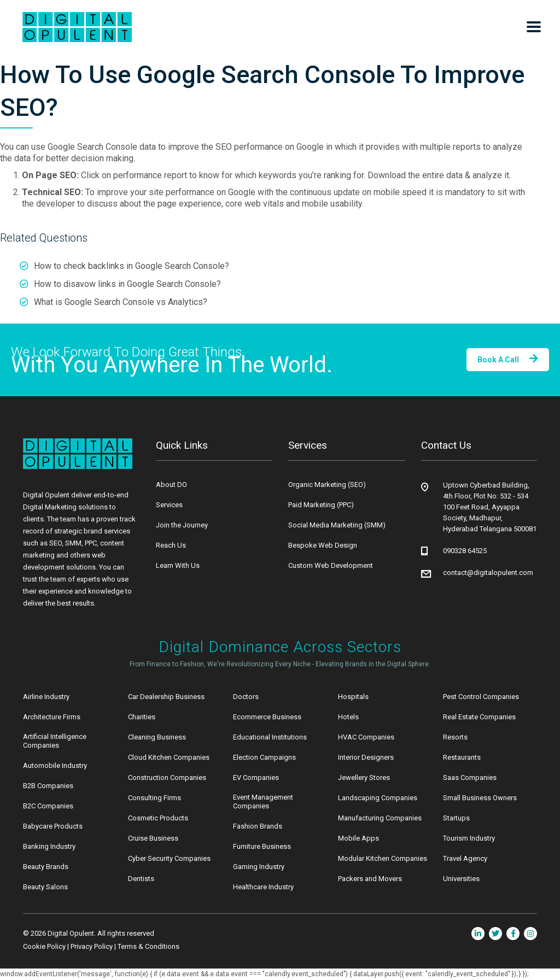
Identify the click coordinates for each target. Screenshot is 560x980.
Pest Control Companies (481, 697)
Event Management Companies (263, 802)
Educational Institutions (270, 737)
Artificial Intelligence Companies (55, 741)
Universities (461, 879)
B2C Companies (48, 806)
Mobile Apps (358, 838)
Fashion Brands (258, 826)
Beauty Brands (46, 867)
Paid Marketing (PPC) (321, 505)
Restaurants (462, 757)
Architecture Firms (52, 717)
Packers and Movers (370, 879)
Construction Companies (167, 777)
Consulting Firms (154, 798)
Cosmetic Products (158, 818)
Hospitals (353, 697)
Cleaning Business (157, 737)
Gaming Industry (259, 867)
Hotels (348, 717)
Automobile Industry (55, 765)
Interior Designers (366, 757)
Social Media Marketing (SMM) (337, 525)
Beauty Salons (45, 887)
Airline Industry (46, 697)
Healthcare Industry (263, 887)
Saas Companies (470, 777)
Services (169, 505)
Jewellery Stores (364, 777)
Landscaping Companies (378, 798)
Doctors (246, 697)
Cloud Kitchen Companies (169, 757)
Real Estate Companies (479, 717)
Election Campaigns (264, 757)
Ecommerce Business (267, 717)
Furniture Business (262, 846)
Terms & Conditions (148, 946)
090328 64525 (465, 551)
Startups (456, 818)
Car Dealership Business (166, 697)
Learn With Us (178, 565)
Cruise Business (153, 838)
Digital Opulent (71, 933)
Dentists (141, 879)
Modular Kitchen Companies (383, 858)
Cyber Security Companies (169, 858)
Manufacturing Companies (380, 818)
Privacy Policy (92, 946)
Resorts (455, 737)
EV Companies (256, 777)
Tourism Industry (469, 838)
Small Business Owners (480, 798)
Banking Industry (49, 846)
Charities (142, 717)
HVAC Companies (366, 737)
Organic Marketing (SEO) (327, 485)
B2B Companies (48, 786)
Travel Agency (465, 858)
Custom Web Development (331, 565)
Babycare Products (53, 826)
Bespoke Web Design (323, 545)
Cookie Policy (44, 946)
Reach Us (171, 545)
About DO (171, 485)
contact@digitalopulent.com (488, 573)
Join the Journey (182, 525)
